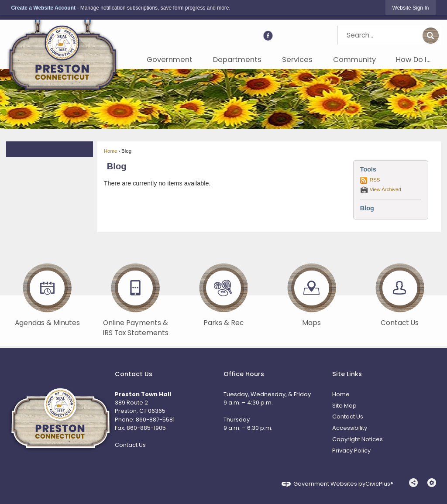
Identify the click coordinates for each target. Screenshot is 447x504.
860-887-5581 (155, 420)
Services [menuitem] (297, 60)
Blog (117, 166)
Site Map (344, 406)
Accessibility (350, 428)
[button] (431, 36)
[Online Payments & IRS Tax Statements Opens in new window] (135, 298)
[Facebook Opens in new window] (268, 36)
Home (111, 151)
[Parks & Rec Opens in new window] (223, 293)
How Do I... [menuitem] (413, 60)
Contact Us (130, 445)
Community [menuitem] (354, 60)
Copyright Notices (358, 439)
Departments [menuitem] (237, 60)
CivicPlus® (379, 484)
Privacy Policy (351, 451)
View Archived (385, 189)
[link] (411, 8)
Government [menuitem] (170, 60)
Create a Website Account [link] (43, 8)
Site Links (347, 374)
